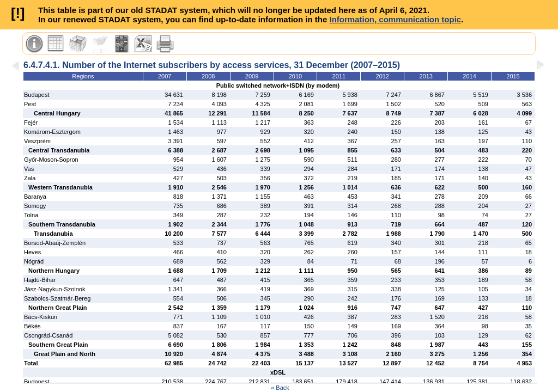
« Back (280, 388)
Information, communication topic (395, 19)
